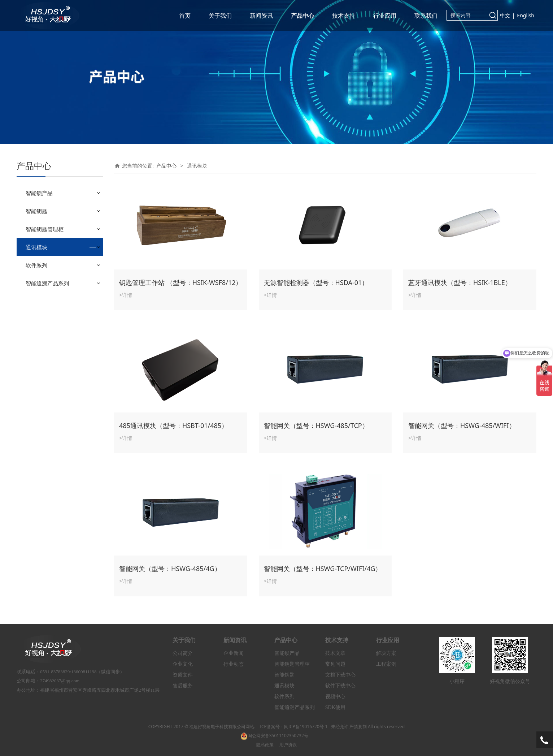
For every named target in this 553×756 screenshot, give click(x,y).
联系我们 (426, 16)
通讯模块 (36, 247)
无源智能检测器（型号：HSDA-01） (316, 282)
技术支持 (344, 16)
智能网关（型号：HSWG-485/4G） (170, 569)
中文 (505, 15)
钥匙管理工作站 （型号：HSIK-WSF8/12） (181, 282)
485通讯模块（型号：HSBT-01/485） (173, 425)
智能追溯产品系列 (47, 283)
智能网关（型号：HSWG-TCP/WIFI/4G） (323, 569)
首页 (185, 16)
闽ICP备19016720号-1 (306, 727)
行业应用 (385, 16)
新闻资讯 (261, 16)
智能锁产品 (39, 193)
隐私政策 (265, 745)
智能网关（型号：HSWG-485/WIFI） (462, 425)
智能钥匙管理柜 (45, 229)
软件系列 (36, 265)
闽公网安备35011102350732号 (274, 736)
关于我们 (220, 16)
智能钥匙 (36, 211)
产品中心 (302, 16)
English (526, 15)
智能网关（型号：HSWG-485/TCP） (316, 425)
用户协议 (288, 745)
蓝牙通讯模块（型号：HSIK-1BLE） (460, 282)
